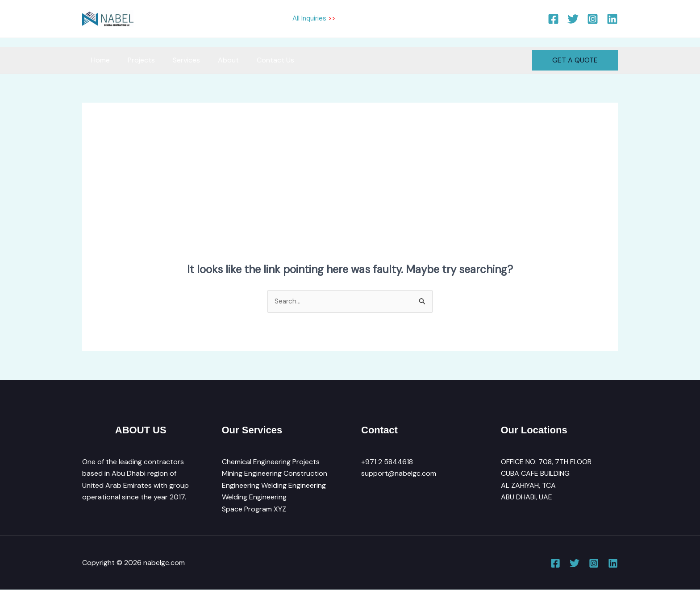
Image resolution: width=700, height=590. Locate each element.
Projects (136, 60)
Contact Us (259, 60)
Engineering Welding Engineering (274, 486)
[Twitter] (573, 19)
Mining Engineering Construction (275, 474)
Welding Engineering (254, 497)
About (216, 60)
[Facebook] (553, 19)
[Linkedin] (612, 19)
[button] (575, 60)
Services (177, 60)
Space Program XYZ (254, 509)
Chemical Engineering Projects (271, 462)
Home (99, 60)
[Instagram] (593, 19)
